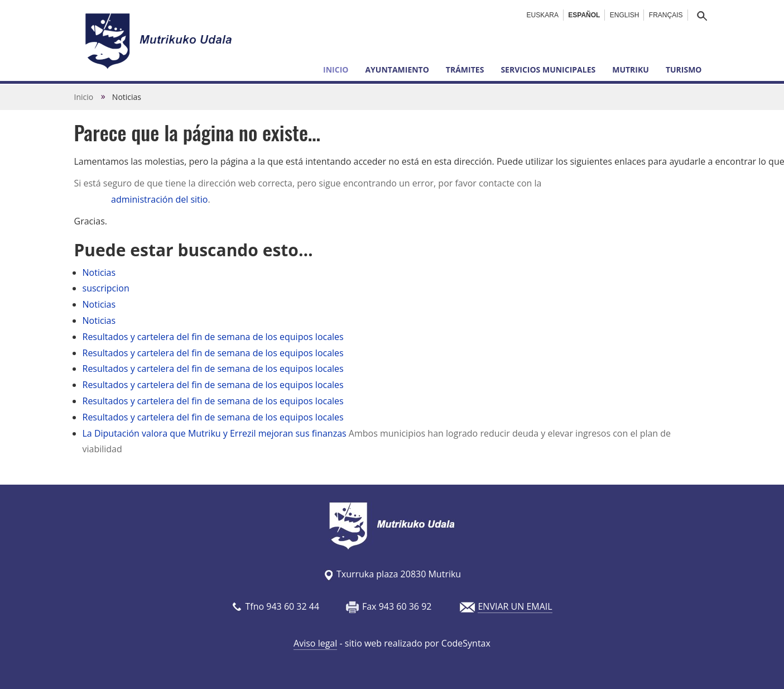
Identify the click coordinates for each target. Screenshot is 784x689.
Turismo (684, 70)
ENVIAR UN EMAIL (515, 606)
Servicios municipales (548, 70)
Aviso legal (315, 643)
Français (666, 15)
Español (584, 15)
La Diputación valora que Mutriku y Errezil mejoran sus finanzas (215, 433)
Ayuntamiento (397, 70)
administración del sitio (159, 199)
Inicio (336, 70)
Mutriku (631, 70)
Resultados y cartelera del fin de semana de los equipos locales (213, 337)
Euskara (543, 15)
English (625, 15)
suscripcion (106, 288)
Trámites (465, 70)
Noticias (99, 272)
